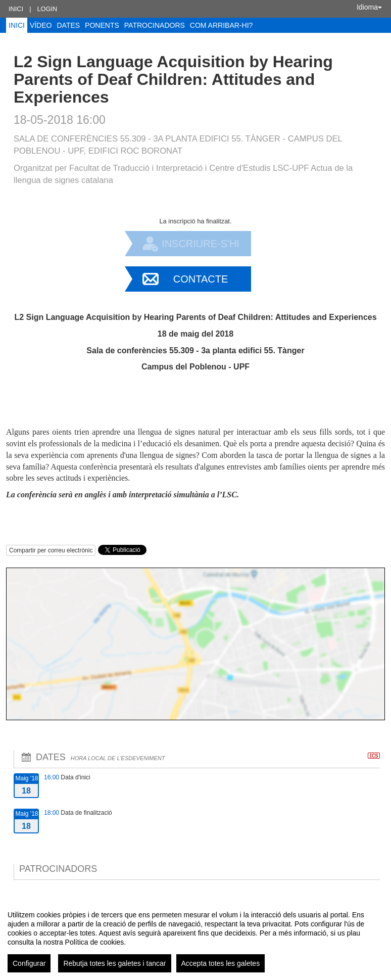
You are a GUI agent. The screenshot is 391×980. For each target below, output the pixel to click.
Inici (16, 9)
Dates (68, 25)
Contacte (201, 279)
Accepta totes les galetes (221, 963)
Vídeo (41, 25)
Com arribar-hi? (221, 25)
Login (47, 9)
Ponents (102, 25)
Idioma (369, 7)
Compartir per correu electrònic (51, 550)
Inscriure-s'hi (201, 244)
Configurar (29, 963)
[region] (196, 938)
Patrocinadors (155, 25)
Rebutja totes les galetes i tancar (114, 963)
